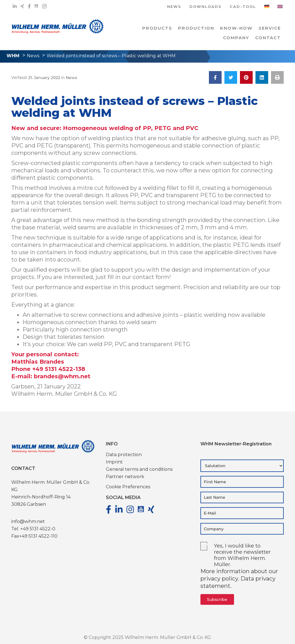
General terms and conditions (139, 469)
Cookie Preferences (128, 487)
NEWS (174, 7)
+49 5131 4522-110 (38, 536)
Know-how (236, 28)
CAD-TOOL (243, 7)
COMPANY (236, 38)
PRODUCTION (196, 28)
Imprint (114, 462)
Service (270, 28)
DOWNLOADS (206, 7)
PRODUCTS (157, 28)
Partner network (125, 477)
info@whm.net (28, 521)
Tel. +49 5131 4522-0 (33, 529)
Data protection (124, 455)
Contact (268, 38)
